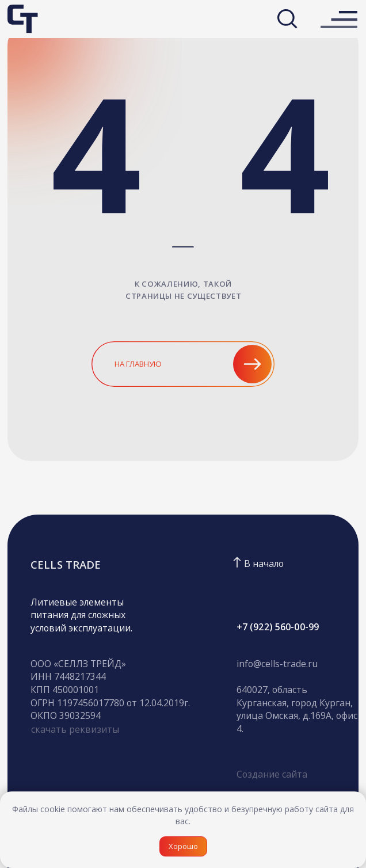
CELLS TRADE (66, 564)
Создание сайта (272, 774)
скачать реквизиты (75, 729)
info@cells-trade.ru (277, 664)
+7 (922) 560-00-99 (278, 627)
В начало (264, 564)
